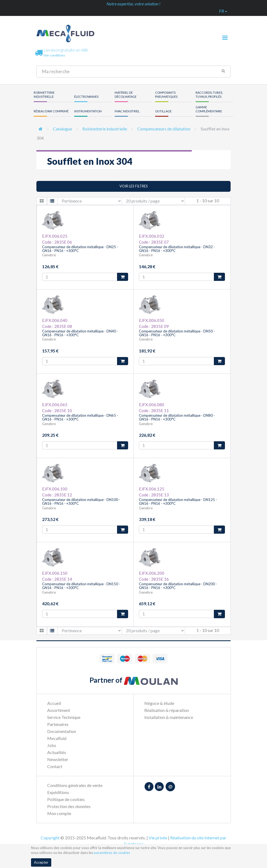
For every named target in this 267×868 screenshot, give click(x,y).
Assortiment (59, 710)
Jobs (52, 745)
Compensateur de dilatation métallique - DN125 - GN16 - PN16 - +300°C (178, 502)
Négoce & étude (159, 703)
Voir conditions (54, 55)
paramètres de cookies (112, 853)
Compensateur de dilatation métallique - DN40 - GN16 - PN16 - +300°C (80, 333)
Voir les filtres (134, 186)
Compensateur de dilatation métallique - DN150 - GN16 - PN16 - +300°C (81, 586)
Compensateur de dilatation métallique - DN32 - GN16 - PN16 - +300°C (177, 249)
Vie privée (158, 838)
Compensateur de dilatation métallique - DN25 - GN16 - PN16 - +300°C (80, 249)
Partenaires (58, 724)
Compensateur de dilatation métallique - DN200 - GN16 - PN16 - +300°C (178, 586)
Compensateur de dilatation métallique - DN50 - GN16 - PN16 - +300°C (177, 333)
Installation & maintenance (169, 717)
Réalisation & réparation (167, 710)
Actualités (57, 752)
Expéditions (58, 792)
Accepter (41, 862)
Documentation (62, 731)
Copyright (50, 838)
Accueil (54, 703)
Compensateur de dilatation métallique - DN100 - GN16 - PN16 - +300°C (81, 502)
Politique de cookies (66, 799)
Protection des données (69, 806)
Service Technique (64, 717)
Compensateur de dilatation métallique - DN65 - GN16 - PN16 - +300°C (80, 417)
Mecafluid (57, 738)
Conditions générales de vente (75, 785)
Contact (55, 766)
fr (223, 11)
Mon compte (59, 813)
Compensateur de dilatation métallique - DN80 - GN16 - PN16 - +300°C (177, 417)
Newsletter (58, 759)
